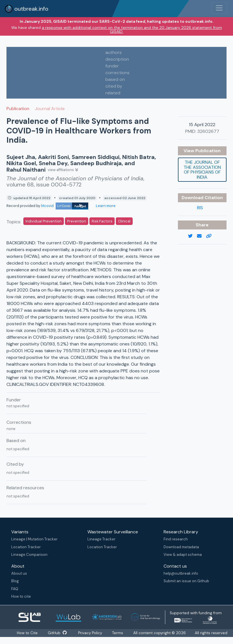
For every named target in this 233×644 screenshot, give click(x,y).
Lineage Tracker (101, 539)
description (117, 59)
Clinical (124, 221)
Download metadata (181, 547)
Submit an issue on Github (186, 581)
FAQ (15, 589)
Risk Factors (102, 221)
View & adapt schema (183, 555)
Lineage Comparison (29, 555)
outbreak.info (26, 9)
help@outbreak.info (181, 573)
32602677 (208, 131)
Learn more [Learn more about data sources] (105, 206)
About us (19, 573)
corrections (117, 73)
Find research (176, 539)
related (113, 93)
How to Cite (28, 633)
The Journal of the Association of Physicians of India (202, 170)
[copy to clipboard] (211, 236)
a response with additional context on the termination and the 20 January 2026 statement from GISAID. (132, 29)
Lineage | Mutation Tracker (34, 539)
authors (114, 52)
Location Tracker (26, 547)
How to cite (21, 596)
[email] (202, 236)
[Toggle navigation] (219, 8)
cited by (114, 86)
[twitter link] (193, 236)
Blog (15, 581)
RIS (200, 208)
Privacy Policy (90, 633)
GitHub (57, 633)
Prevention (77, 221)
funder (112, 66)
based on (115, 79)
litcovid (65, 206)
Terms (118, 633)
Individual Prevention (44, 221)
